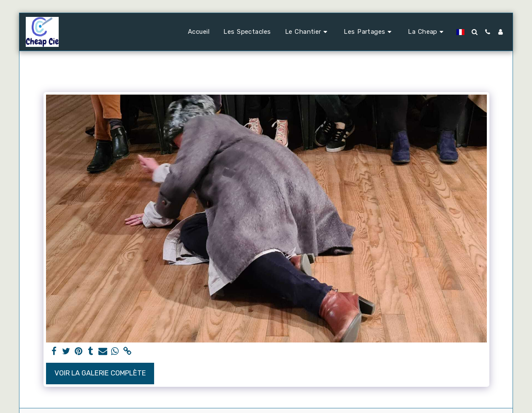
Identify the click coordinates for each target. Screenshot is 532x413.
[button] (308, 32)
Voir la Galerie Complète (100, 373)
